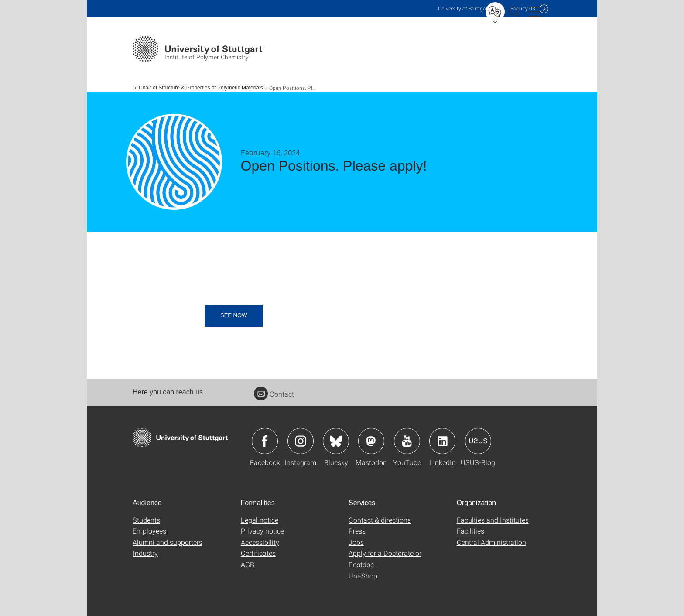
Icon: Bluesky (336, 441)
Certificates (258, 553)
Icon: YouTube (407, 441)
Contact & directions (380, 520)
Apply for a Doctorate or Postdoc (385, 559)
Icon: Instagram (301, 441)
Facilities (470, 531)
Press (357, 531)
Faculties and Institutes (493, 520)
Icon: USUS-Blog (478, 441)
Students (146, 520)
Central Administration (491, 542)
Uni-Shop (363, 576)
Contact (274, 394)
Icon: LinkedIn (442, 441)
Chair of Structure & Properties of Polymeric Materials (201, 88)
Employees (149, 531)
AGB (248, 564)
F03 (523, 9)
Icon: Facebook (265, 441)
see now (234, 315)
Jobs (356, 542)
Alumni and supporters (168, 542)
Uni (464, 9)
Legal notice (260, 520)
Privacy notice (262, 531)
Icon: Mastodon (371, 441)
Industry (145, 553)
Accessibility (260, 542)
